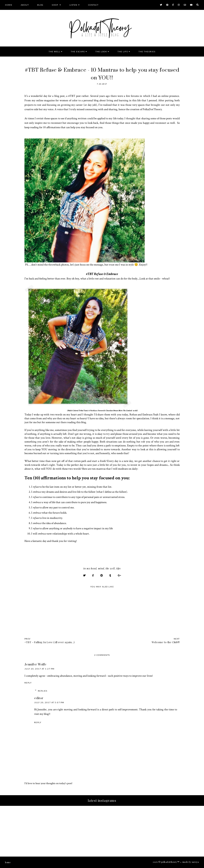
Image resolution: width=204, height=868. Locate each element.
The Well (54, 52)
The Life (123, 52)
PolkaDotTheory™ (170, 862)
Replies (43, 691)
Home (9, 5)
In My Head (90, 568)
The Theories (147, 52)
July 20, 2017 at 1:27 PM (39, 669)
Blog (40, 5)
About (25, 5)
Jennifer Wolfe (36, 664)
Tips (118, 568)
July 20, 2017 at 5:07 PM (49, 702)
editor (39, 698)
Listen (73, 5)
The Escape (78, 52)
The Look (101, 52)
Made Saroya (191, 862)
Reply (28, 683)
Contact (93, 5)
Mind (101, 568)
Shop (55, 5)
